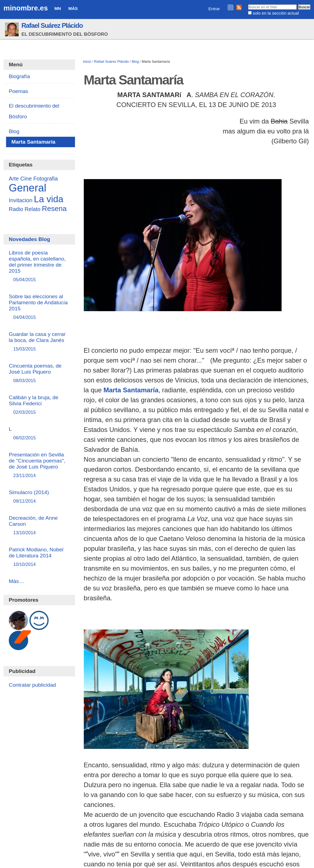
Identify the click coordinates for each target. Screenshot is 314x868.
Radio (16, 209)
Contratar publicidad (32, 685)
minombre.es (26, 8)
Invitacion (21, 200)
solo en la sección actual (276, 13)
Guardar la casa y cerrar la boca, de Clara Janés (39, 342)
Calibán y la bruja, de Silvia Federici (39, 405)
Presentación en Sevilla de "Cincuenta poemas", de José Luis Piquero (39, 465)
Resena (54, 209)
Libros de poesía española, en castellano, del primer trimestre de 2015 (39, 266)
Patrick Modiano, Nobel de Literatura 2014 (39, 557)
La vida (48, 199)
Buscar (248, 4)
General (28, 188)
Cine (26, 178)
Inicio (87, 61)
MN (58, 8)
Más (73, 8)
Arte (14, 179)
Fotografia (45, 179)
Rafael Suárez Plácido (52, 25)
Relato (33, 209)
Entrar (214, 9)
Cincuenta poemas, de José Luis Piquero (39, 373)
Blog (135, 61)
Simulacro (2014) (39, 497)
